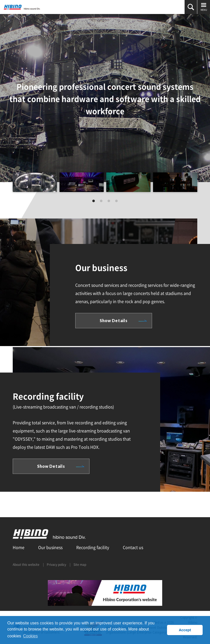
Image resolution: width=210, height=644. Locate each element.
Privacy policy (56, 565)
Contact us (133, 547)
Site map (80, 565)
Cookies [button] (31, 636)
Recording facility (93, 547)
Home (19, 547)
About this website (26, 565)
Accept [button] (185, 630)
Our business (50, 547)
